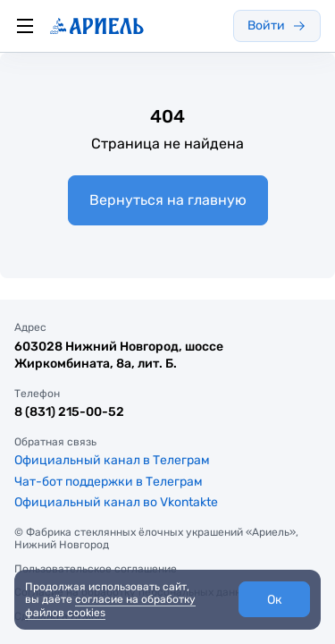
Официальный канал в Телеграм (112, 460)
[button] (274, 599)
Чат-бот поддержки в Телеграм (109, 482)
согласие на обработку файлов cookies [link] (110, 606)
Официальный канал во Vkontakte (116, 502)
